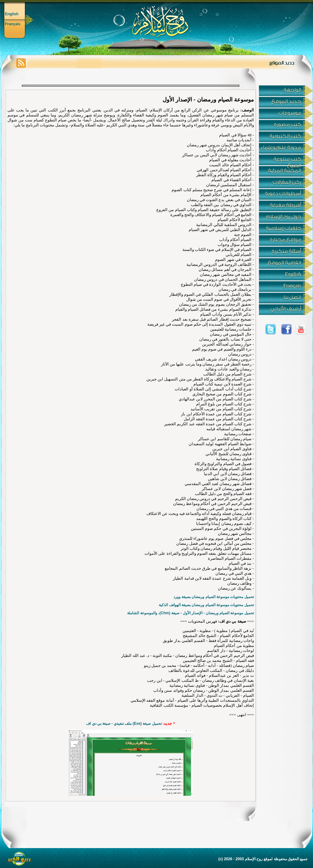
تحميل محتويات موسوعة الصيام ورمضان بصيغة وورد (214, 597)
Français (13, 24)
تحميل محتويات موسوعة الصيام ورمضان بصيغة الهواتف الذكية (206, 605)
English (12, 14)
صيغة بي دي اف (98, 724)
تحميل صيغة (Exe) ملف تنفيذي (138, 724)
